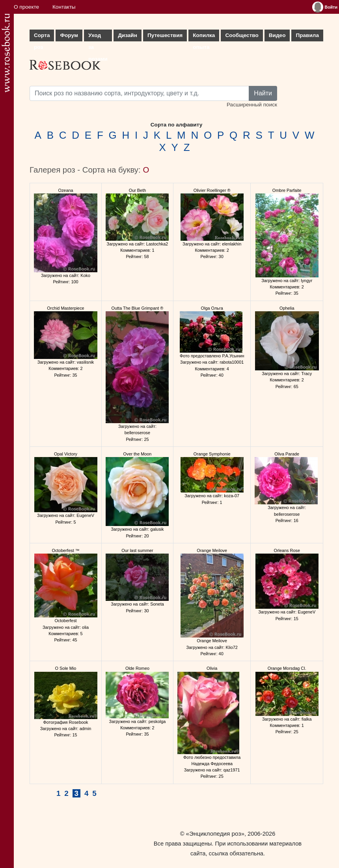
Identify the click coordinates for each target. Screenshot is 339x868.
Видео (277, 35)
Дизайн (128, 35)
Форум (69, 35)
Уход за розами (98, 37)
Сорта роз (42, 37)
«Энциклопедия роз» (215, 834)
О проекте (26, 7)
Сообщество (242, 35)
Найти (263, 93)
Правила (307, 35)
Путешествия (165, 35)
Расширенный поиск (252, 105)
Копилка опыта (204, 37)
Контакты (64, 7)
